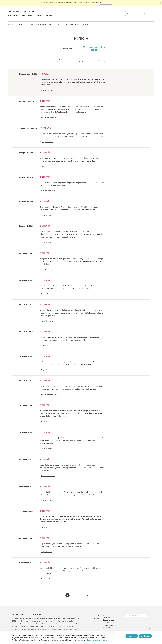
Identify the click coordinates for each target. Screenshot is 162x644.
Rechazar (145, 636)
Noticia (22, 25)
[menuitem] (11, 25)
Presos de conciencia (41, 25)
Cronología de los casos (94, 49)
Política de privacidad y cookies (97, 640)
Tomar (132, 636)
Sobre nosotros (96, 616)
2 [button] (74, 595)
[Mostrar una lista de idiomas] (115, 3)
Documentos (72, 25)
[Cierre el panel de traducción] (160, 3)
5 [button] (95, 595)
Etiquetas (88, 25)
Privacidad (97, 618)
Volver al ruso (106, 3)
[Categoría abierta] (149, 616)
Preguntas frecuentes (106, 617)
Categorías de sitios (133, 616)
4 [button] (88, 595)
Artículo (68, 49)
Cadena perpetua (109, 620)
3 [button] (81, 595)
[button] (101, 595)
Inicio (11, 25)
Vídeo (59, 25)
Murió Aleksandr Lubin (73, 82)
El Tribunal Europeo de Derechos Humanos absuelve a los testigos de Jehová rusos (110, 626)
